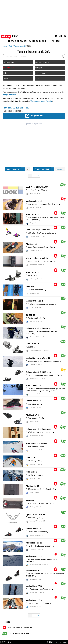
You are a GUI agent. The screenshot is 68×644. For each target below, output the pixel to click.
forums (28, 41)
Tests (11, 46)
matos (35, 41)
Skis (5, 73)
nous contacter (61, 642)
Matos (5, 46)
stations (19, 41)
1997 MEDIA (6, 642)
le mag (11, 41)
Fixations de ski (20, 46)
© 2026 (50, 642)
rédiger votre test (9, 95)
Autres (50, 78)
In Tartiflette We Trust (50, 41)
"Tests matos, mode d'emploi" (41, 101)
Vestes (6, 78)
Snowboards (40, 73)
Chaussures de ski (42, 62)
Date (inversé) (13, 169)
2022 (29, 46)
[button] (61, 36)
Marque (60, 169)
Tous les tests (8, 62)
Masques (39, 68)
